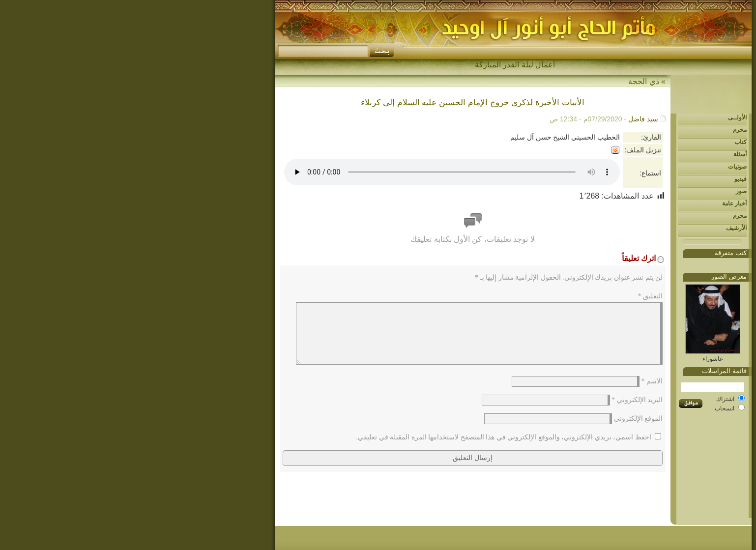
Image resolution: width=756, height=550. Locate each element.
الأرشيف (601, 228)
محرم (605, 130)
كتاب (605, 142)
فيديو (605, 179)
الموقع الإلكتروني (503, 430)
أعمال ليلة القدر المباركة (380, 65)
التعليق (515, 296)
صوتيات (602, 167)
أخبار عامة (599, 203)
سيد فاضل (508, 119)
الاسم (517, 393)
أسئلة (605, 154)
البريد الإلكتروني (502, 412)
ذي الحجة (508, 81)
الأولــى (602, 117)
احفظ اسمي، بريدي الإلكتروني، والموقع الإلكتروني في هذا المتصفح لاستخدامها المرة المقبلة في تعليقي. (369, 449)
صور (606, 191)
